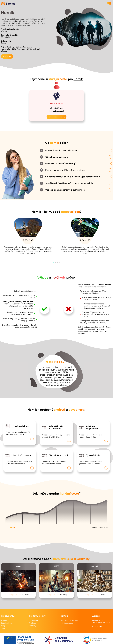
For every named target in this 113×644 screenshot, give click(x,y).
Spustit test (7, 56)
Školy (3, 626)
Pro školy (33, 623)
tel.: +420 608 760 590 (69, 620)
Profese (4, 620)
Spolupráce (34, 620)
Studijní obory (7, 623)
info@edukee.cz (67, 623)
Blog (3, 628)
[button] (54, 263)
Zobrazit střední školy (56, 117)
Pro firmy (33, 626)
